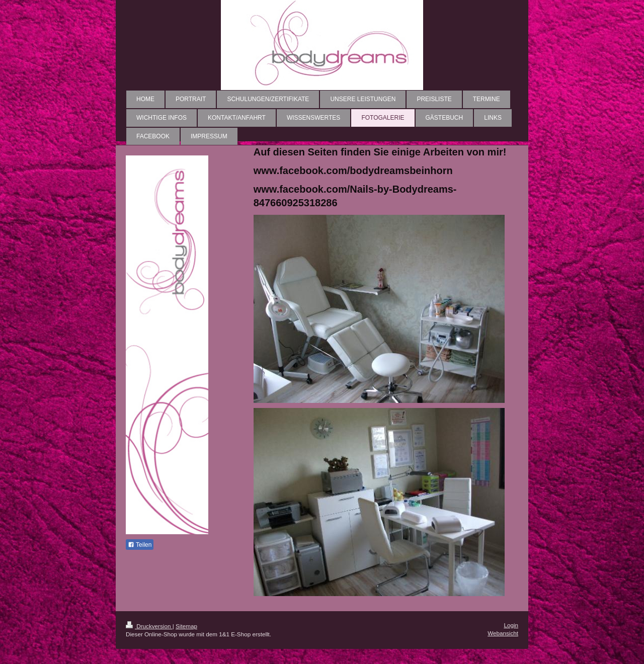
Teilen (140, 545)
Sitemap (186, 626)
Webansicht (503, 633)
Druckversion (149, 626)
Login (511, 625)
